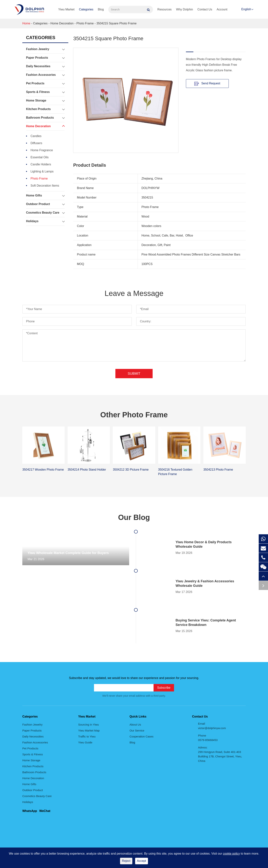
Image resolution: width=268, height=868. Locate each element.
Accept (142, 861)
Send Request (207, 84)
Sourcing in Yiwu (88, 725)
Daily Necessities (45, 66)
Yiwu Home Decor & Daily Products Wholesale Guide (204, 544)
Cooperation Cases (141, 736)
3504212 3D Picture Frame (131, 470)
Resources (165, 9)
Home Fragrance (42, 150)
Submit (134, 374)
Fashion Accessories (45, 75)
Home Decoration (62, 23)
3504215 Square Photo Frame (116, 23)
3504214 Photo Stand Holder (87, 470)
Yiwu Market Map (89, 730)
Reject (126, 861)
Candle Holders (41, 164)
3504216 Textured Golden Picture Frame (175, 472)
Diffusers (36, 143)
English (246, 9)
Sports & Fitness (45, 92)
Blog (101, 9)
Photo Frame (85, 23)
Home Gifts (45, 196)
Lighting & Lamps (42, 171)
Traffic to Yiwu (87, 736)
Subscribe (164, 688)
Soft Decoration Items (45, 186)
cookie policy (231, 854)
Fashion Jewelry (45, 49)
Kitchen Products (45, 109)
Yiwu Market (66, 9)
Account (222, 9)
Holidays (45, 221)
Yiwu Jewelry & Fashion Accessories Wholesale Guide (205, 583)
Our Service (137, 730)
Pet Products (45, 83)
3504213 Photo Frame (218, 470)
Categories (86, 9)
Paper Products (45, 58)
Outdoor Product (45, 204)
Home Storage (45, 101)
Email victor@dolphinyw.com (212, 726)
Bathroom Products (45, 118)
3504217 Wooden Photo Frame (43, 470)
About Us (135, 725)
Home (26, 23)
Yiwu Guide (85, 742)
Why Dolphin (185, 9)
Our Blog (134, 517)
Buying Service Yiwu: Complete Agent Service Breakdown (206, 623)
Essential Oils (40, 157)
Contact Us (205, 9)
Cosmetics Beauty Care (45, 213)
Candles (36, 136)
